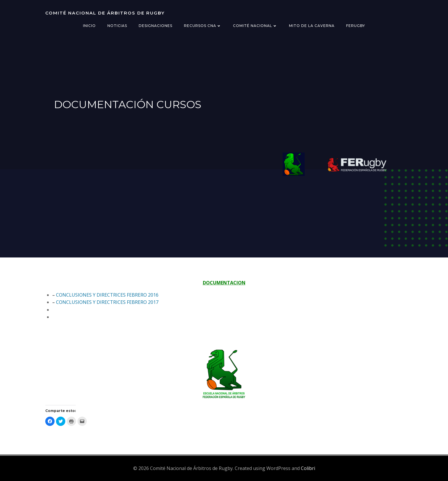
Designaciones (156, 26)
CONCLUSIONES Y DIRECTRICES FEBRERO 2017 (107, 302)
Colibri (308, 468)
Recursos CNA (203, 26)
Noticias (117, 26)
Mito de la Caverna (312, 26)
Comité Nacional (255, 26)
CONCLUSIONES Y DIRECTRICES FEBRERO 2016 (107, 295)
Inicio (89, 26)
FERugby (356, 26)
